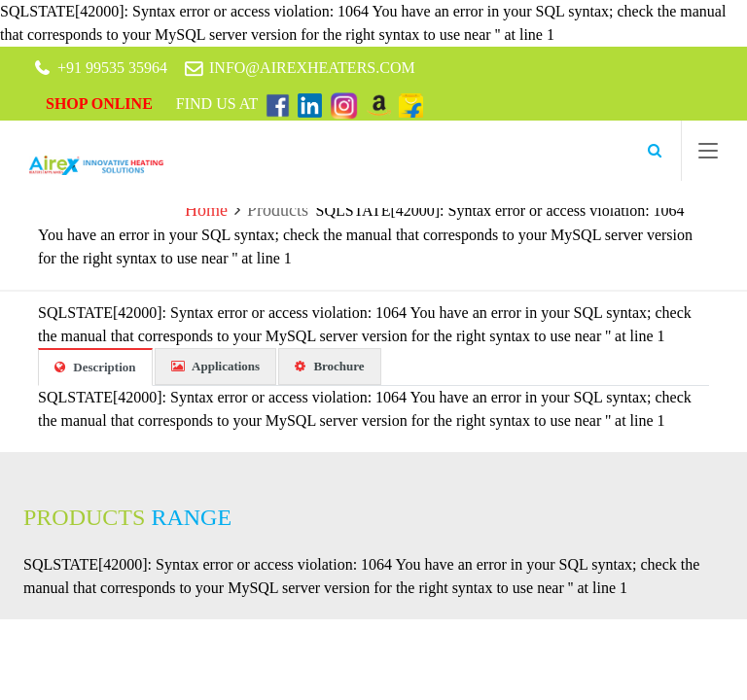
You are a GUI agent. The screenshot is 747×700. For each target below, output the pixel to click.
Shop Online (101, 104)
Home (206, 210)
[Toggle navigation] (708, 155)
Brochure (330, 366)
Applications (216, 366)
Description (95, 367)
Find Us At (219, 104)
